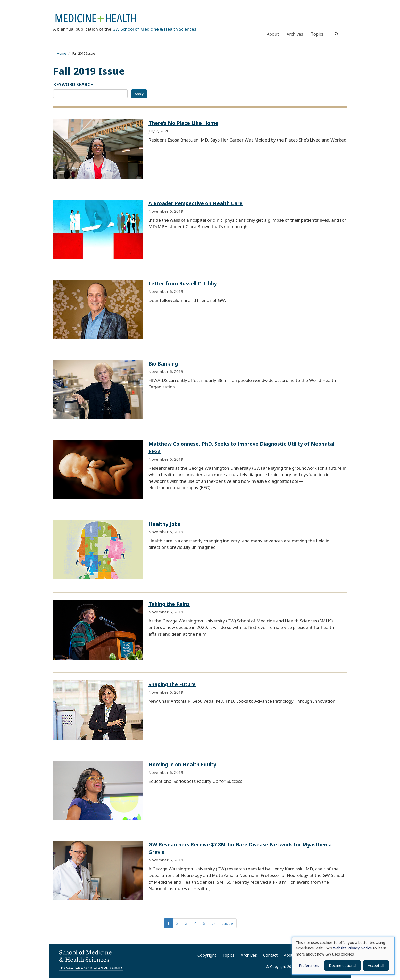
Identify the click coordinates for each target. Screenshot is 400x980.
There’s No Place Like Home (183, 125)
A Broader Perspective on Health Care (195, 205)
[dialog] (343, 956)
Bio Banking (163, 365)
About (273, 34)
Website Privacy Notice (352, 948)
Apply (139, 95)
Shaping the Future (172, 686)
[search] (337, 34)
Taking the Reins (169, 606)
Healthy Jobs (164, 525)
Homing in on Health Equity (182, 766)
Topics (317, 34)
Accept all (376, 965)
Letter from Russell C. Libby (183, 285)
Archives (295, 34)
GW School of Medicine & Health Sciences (154, 31)
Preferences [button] (309, 965)
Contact (270, 957)
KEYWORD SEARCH (73, 86)
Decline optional (343, 965)
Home (62, 55)
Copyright (207, 957)
